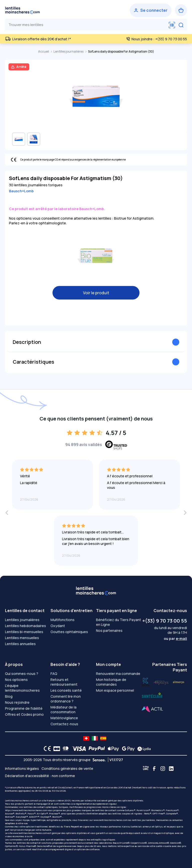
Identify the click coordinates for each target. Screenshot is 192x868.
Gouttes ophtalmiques (69, 632)
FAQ (54, 674)
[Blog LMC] (146, 769)
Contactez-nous (64, 724)
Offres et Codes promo (24, 714)
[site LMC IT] (95, 738)
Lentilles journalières (69, 51)
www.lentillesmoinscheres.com (110, 820)
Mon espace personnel (115, 690)
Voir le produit (96, 293)
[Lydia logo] (143, 749)
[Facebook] (154, 769)
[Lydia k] (161, 681)
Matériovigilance (64, 718)
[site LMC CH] (86, 738)
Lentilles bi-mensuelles (24, 632)
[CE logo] (46, 749)
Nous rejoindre (17, 702)
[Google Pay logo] (127, 749)
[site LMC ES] (103, 738)
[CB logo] (55, 749)
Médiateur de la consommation (63, 709)
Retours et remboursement (64, 682)
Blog (9, 696)
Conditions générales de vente (67, 768)
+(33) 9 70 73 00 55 (165, 621)
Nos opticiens (16, 680)
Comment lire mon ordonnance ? (66, 699)
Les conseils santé (66, 690)
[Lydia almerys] (152, 695)
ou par (175, 638)
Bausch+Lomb (21, 191)
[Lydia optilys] (145, 681)
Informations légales (22, 768)
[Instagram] (163, 769)
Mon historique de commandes (111, 682)
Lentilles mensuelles (22, 638)
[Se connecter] (151, 10)
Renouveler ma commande (118, 674)
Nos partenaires (109, 630)
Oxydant (58, 626)
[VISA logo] (78, 749)
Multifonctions (62, 620)
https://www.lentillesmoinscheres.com (26, 810)
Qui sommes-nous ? (22, 674)
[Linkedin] (171, 769)
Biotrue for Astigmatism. (134, 218)
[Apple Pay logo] (112, 749)
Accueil (44, 51)
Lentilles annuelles (20, 644)
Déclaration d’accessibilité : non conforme (40, 776)
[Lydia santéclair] (178, 681)
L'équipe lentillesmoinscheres (22, 688)
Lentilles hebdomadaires (25, 626)
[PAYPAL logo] (95, 749)
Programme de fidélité (24, 708)
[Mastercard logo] (65, 749)
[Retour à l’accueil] (22, 10)
